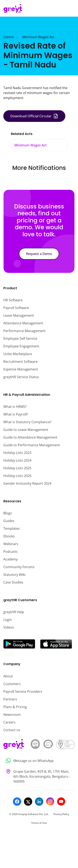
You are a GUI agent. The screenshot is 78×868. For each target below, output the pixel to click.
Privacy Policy (61, 814)
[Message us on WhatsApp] (39, 761)
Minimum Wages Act (38, 37)
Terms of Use (39, 823)
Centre (9, 37)
